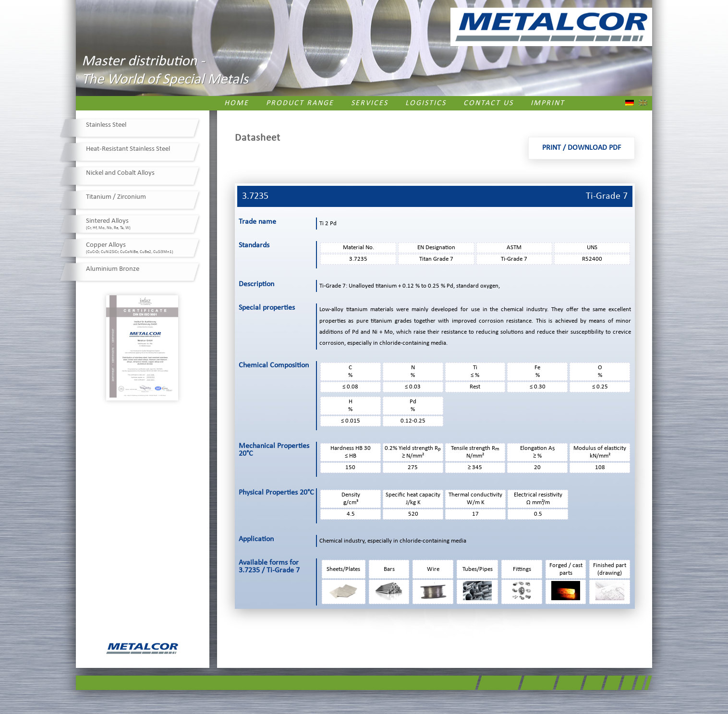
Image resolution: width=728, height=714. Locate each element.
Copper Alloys (130, 248)
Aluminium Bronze (113, 269)
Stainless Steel (106, 125)
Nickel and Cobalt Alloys (120, 173)
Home (237, 103)
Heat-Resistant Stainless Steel (128, 149)
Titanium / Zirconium (116, 197)
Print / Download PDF (582, 148)
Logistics (426, 103)
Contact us (488, 103)
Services (370, 103)
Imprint (548, 103)
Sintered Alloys (108, 224)
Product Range (300, 103)
